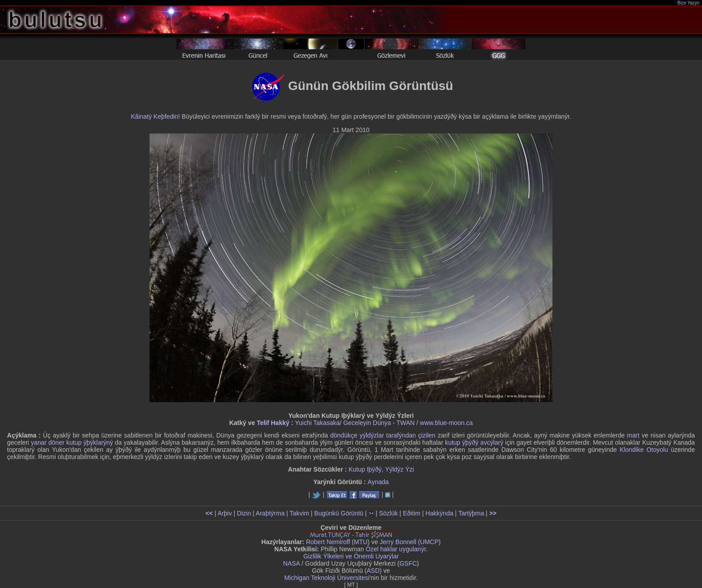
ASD (373, 571)
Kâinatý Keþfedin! (155, 116)
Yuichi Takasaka (317, 423)
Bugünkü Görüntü (339, 513)
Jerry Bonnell (398, 542)
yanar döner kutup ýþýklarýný (72, 442)
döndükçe (344, 435)
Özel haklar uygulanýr (396, 549)
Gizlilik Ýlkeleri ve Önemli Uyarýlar (351, 556)
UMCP (429, 542)
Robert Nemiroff (328, 542)
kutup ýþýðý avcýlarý (474, 442)
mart (633, 435)
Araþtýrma (270, 513)
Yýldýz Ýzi (400, 469)
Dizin (244, 513)
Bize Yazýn (689, 3)
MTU (361, 542)
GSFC (408, 563)
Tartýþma (471, 513)
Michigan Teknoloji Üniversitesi (327, 578)
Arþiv (225, 513)
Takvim (300, 513)
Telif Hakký (273, 423)
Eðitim (412, 513)
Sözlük (388, 513)
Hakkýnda (439, 513)
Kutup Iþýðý (365, 469)
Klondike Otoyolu (644, 450)
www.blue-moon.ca (446, 423)
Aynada (378, 482)
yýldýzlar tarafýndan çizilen (397, 435)
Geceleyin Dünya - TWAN (379, 423)
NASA (291, 563)
